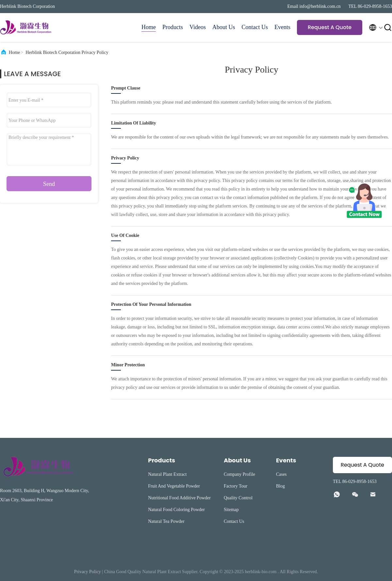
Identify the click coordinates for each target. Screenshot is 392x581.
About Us (224, 27)
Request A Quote (330, 27)
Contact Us (255, 27)
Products (173, 27)
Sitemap (231, 510)
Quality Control (238, 498)
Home (149, 27)
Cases (281, 474)
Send (49, 184)
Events (282, 27)
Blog (280, 486)
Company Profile (239, 474)
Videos (198, 27)
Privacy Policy (88, 572)
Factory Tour (236, 486)
